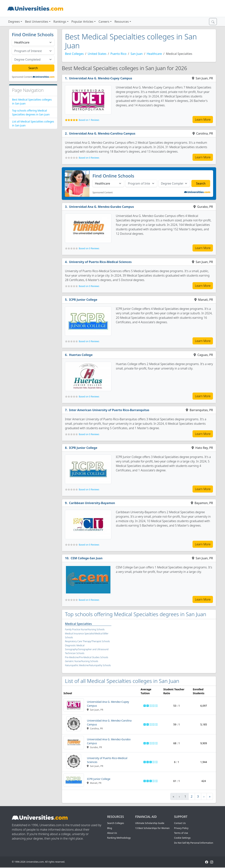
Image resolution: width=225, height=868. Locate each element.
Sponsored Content (22, 77)
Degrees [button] (14, 22)
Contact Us (180, 823)
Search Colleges (116, 823)
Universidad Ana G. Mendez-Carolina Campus (102, 133)
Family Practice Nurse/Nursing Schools (85, 629)
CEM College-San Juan (87, 558)
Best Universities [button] (37, 22)
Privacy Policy (181, 828)
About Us (112, 833)
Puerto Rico (118, 54)
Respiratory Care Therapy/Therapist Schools (87, 641)
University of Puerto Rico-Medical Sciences (100, 262)
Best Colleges (74, 54)
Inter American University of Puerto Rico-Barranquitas (109, 410)
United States (97, 54)
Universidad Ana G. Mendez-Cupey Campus (101, 78)
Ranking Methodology (119, 838)
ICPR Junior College (83, 300)
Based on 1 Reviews (89, 120)
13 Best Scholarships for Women (152, 828)
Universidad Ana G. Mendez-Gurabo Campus (102, 207)
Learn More (203, 120)
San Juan (137, 54)
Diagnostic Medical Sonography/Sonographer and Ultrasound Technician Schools (87, 649)
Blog (110, 828)
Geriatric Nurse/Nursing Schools (82, 661)
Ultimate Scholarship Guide (150, 823)
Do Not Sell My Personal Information (194, 843)
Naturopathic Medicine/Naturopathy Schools (88, 665)
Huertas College (81, 355)
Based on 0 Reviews (89, 158)
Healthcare (154, 54)
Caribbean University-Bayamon (92, 503)
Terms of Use (181, 833)
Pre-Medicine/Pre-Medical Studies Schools (87, 657)
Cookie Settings (182, 838)
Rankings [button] (60, 22)
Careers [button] (104, 22)
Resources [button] (122, 22)
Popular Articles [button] (82, 22)
